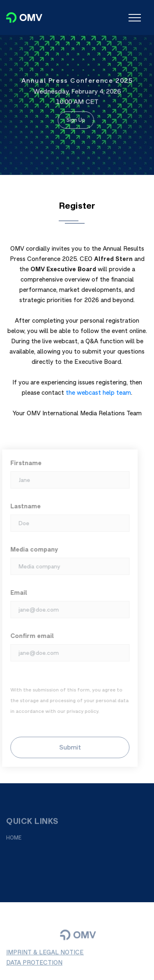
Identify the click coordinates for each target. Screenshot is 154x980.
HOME (14, 840)
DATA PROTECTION (34, 965)
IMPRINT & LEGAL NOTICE (45, 955)
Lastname (23, 506)
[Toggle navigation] (135, 18)
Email (16, 592)
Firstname (23, 463)
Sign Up (74, 120)
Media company (32, 549)
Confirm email (30, 636)
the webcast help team (98, 392)
